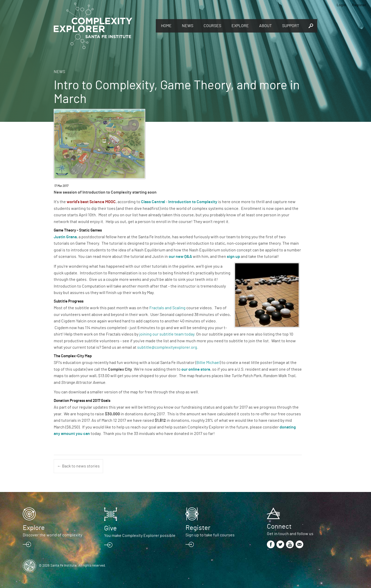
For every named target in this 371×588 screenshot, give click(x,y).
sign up (233, 257)
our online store (196, 369)
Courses (212, 26)
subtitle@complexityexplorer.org (167, 347)
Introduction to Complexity (193, 202)
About (265, 26)
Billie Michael (208, 363)
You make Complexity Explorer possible (140, 536)
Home (166, 26)
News (188, 26)
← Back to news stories (78, 466)
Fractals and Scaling (168, 308)
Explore (240, 26)
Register (359, 5)
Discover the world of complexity (52, 535)
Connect (279, 527)
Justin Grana (65, 237)
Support (291, 26)
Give (110, 528)
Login (341, 5)
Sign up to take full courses (210, 535)
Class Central (153, 202)
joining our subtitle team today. (167, 334)
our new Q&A (181, 257)
